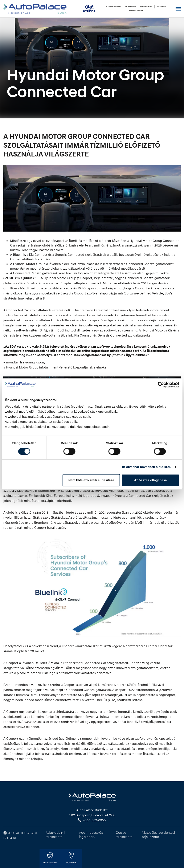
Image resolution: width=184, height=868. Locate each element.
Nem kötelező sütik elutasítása (91, 480)
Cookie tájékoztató (124, 834)
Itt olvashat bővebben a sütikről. (147, 467)
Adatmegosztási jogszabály (91, 834)
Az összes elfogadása (150, 480)
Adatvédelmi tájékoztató (55, 834)
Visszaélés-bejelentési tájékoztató (158, 834)
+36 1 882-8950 (94, 820)
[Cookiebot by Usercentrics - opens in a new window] (161, 385)
